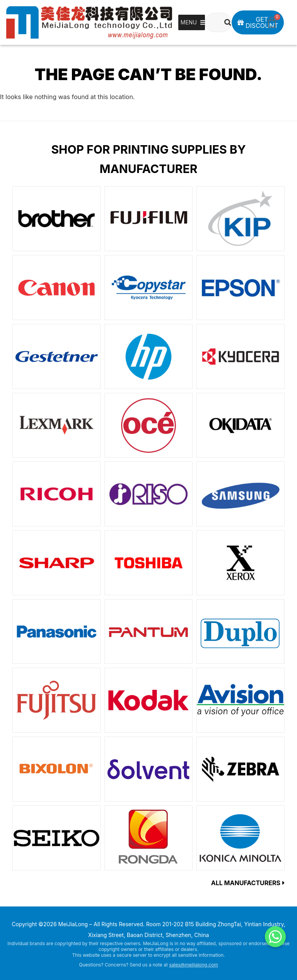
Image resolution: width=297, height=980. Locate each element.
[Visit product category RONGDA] (148, 838)
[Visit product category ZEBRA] (241, 769)
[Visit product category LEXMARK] (56, 425)
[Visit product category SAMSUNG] (241, 494)
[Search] (228, 22)
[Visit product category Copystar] (148, 288)
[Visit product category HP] (148, 356)
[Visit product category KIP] (241, 219)
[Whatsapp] (275, 937)
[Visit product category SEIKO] (56, 838)
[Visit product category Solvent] (148, 769)
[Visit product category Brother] (56, 219)
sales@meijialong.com (193, 965)
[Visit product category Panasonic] (56, 632)
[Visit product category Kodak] (148, 700)
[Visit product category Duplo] (241, 632)
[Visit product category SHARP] (56, 563)
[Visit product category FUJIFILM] (148, 219)
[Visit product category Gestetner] (56, 356)
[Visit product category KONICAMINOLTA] (241, 838)
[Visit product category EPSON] (241, 288)
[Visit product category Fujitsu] (56, 700)
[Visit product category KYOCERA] (241, 356)
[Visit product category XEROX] (241, 563)
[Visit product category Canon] (56, 288)
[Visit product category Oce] (148, 425)
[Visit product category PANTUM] (148, 632)
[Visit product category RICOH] (56, 494)
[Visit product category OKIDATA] (241, 425)
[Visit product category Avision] (241, 700)
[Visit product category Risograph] (148, 494)
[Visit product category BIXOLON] (56, 769)
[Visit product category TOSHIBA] (148, 563)
